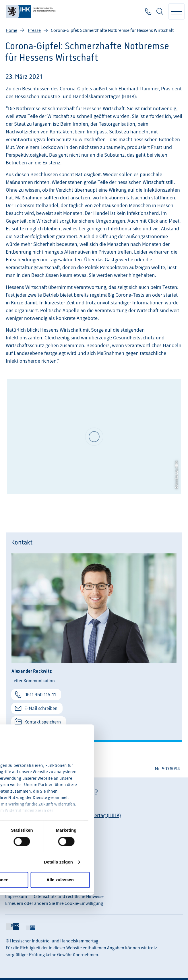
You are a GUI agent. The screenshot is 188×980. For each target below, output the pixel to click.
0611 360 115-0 (148, 11)
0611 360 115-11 (40, 695)
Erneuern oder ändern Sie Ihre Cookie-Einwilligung (54, 903)
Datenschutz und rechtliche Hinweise (68, 897)
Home (11, 30)
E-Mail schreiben (41, 708)
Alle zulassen (60, 880)
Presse (34, 30)
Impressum (16, 897)
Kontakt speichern (43, 722)
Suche (160, 11)
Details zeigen (58, 862)
